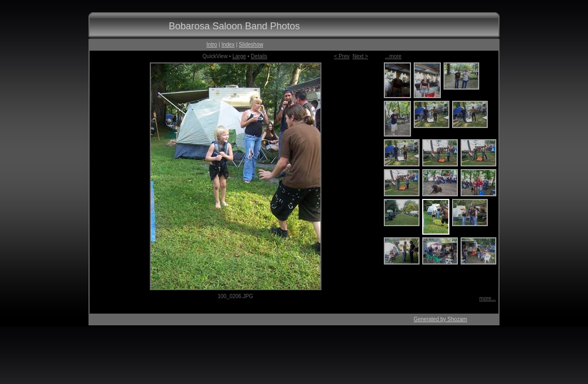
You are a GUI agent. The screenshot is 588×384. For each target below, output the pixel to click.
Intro (212, 45)
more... (488, 298)
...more (393, 56)
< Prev (342, 56)
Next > (360, 56)
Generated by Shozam (440, 319)
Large (239, 56)
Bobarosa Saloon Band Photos (234, 26)
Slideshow (251, 45)
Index (228, 45)
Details (259, 56)
